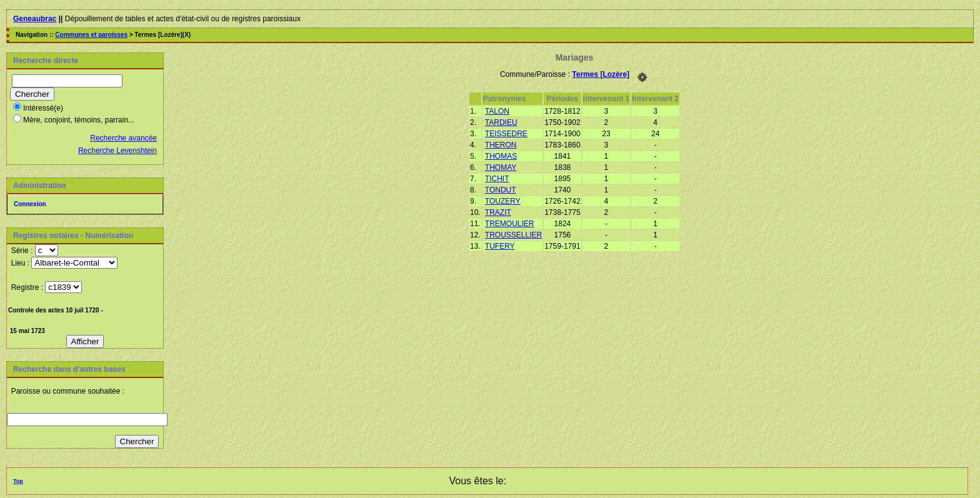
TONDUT (501, 190)
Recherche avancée (123, 138)
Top (18, 481)
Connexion (30, 204)
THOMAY (501, 167)
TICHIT (497, 179)
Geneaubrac (35, 19)
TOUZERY (503, 201)
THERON (501, 145)
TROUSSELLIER (513, 235)
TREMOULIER (510, 224)
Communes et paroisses (91, 35)
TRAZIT (498, 212)
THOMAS (501, 156)
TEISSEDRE (506, 134)
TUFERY (500, 246)
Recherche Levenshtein (117, 151)
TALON (497, 111)
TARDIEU (501, 122)
